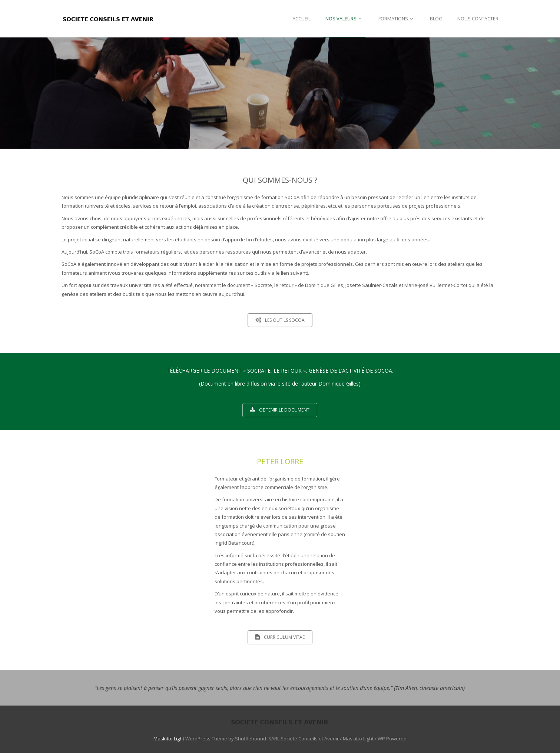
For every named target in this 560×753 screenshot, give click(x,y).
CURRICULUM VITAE (280, 637)
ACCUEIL (301, 19)
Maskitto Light (169, 739)
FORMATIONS (397, 19)
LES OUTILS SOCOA (280, 320)
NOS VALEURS (344, 19)
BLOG (436, 19)
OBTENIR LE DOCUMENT (280, 410)
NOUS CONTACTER (478, 19)
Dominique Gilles (339, 384)
